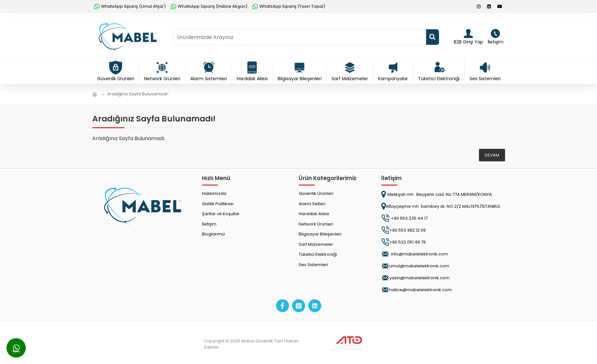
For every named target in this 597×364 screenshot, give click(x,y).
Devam (492, 155)
